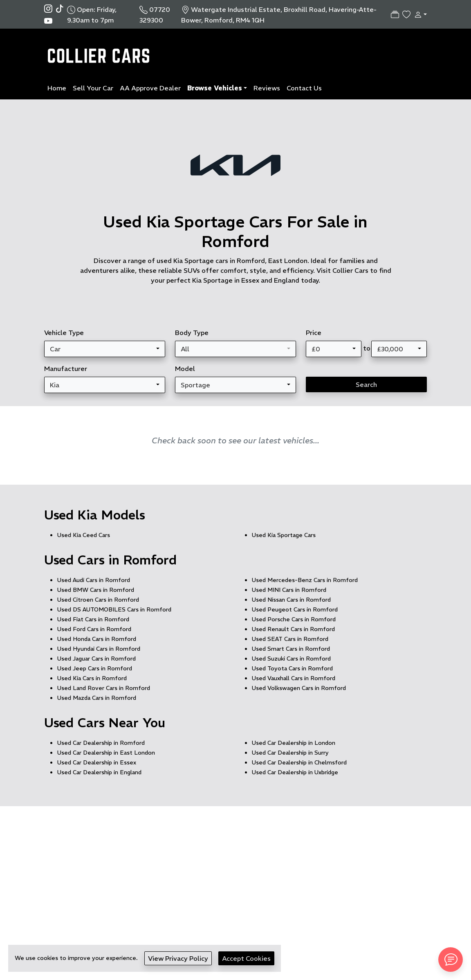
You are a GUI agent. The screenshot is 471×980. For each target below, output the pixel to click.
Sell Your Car (93, 88)
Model (185, 369)
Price (314, 333)
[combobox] (105, 349)
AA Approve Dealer (150, 88)
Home (57, 88)
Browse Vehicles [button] (215, 88)
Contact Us (304, 88)
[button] (419, 14)
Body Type (192, 333)
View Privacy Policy (178, 958)
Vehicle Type (64, 333)
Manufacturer (66, 369)
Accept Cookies (246, 958)
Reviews (267, 88)
